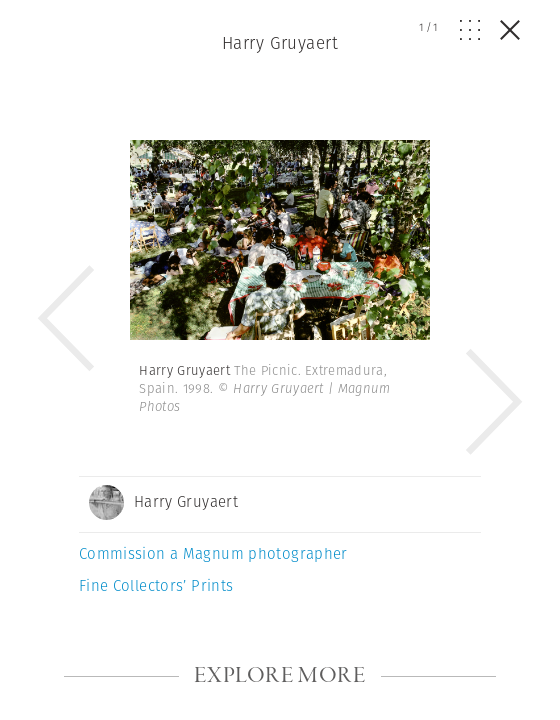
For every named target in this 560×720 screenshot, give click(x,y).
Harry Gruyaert (280, 43)
